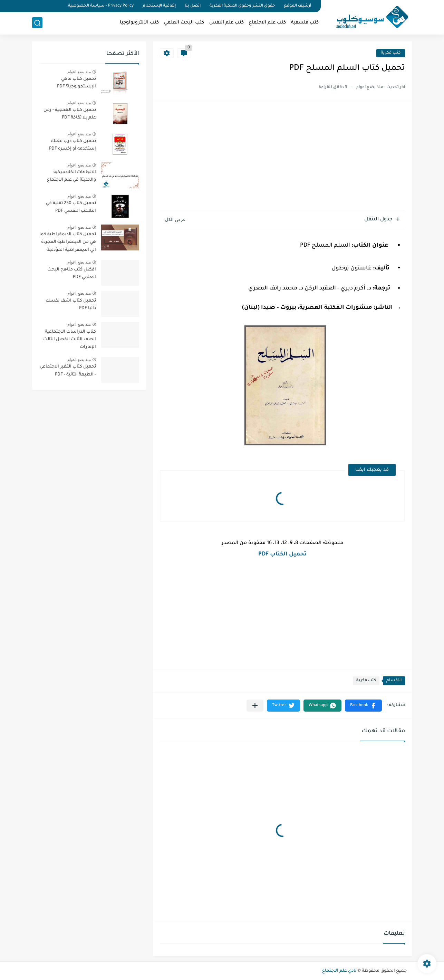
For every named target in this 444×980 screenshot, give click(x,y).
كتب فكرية (391, 53)
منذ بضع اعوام (79, 72)
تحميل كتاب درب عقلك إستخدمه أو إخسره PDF (73, 145)
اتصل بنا (193, 6)
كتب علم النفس (226, 23)
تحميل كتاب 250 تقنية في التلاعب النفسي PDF (71, 207)
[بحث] (37, 23)
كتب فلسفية (305, 23)
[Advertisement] (282, 156)
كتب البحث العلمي (184, 23)
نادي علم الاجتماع (339, 971)
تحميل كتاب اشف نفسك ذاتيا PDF (71, 305)
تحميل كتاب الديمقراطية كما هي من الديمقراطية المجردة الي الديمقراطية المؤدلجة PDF (68, 243)
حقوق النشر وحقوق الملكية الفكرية (242, 6)
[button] (363, 706)
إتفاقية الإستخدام (159, 6)
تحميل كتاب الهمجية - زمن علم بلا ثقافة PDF (70, 114)
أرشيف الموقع (297, 6)
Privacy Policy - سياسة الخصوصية (101, 6)
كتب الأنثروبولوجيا (139, 23)
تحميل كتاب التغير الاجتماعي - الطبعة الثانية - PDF (68, 371)
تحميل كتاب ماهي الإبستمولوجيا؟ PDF (76, 83)
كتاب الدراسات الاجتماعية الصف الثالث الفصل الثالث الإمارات (70, 340)
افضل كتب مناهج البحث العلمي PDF (72, 274)
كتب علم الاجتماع (267, 23)
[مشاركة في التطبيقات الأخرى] (255, 706)
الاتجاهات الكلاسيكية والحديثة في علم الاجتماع (71, 176)
